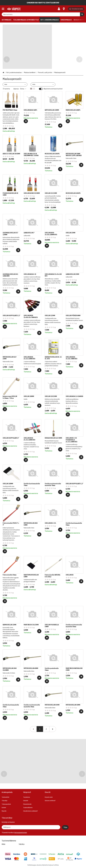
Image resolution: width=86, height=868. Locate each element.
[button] (21, 833)
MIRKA (3, 844)
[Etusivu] (14, 9)
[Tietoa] (64, 9)
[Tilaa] (65, 827)
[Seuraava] (53, 729)
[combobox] (43, 14)
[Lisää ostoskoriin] (26, 121)
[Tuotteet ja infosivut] (4, 9)
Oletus (23, 89)
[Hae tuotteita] (43, 14)
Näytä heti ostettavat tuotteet (53, 89)
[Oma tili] (60, 9)
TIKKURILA (21, 844)
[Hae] (82, 14)
